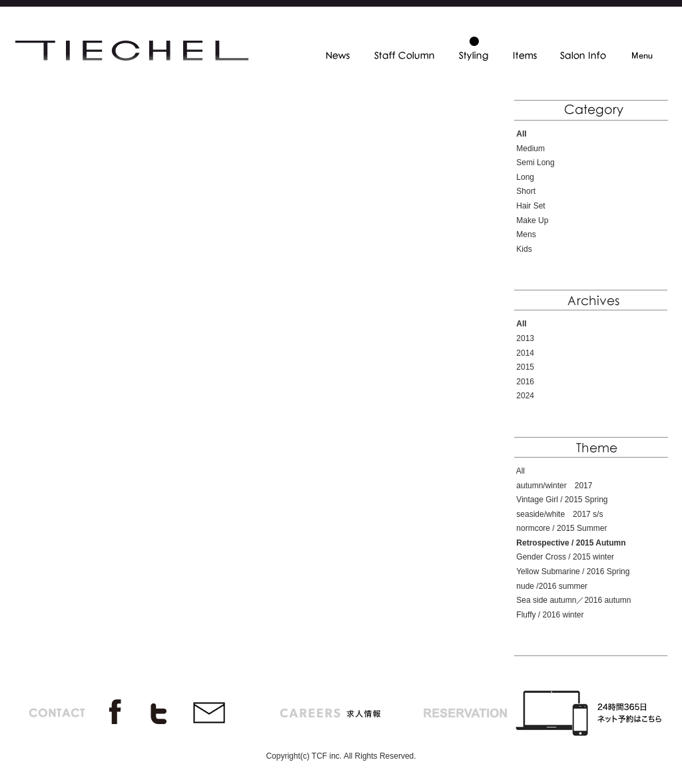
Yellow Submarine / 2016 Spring (573, 572)
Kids (524, 249)
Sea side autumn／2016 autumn (573, 600)
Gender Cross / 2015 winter (565, 557)
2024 (525, 396)
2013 (525, 338)
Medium (530, 149)
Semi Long (535, 163)
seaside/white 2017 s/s (559, 514)
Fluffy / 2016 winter (550, 615)
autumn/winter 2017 (554, 486)
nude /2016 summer (552, 586)
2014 (525, 353)
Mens (526, 234)
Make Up (532, 220)
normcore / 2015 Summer (561, 528)
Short (526, 191)
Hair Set (530, 206)
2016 (525, 382)
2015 (525, 367)
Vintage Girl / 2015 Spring (562, 500)
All (520, 471)
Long (525, 177)
